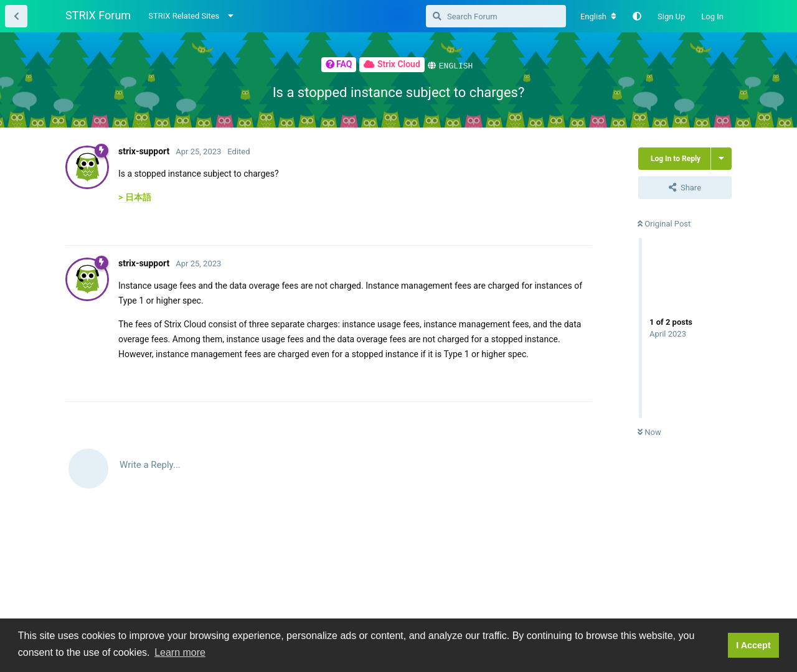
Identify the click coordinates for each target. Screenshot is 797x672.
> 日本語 (135, 197)
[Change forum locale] (598, 17)
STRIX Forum (98, 15)
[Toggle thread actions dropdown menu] (721, 158)
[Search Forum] (496, 16)
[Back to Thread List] (16, 16)
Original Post (664, 223)
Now (649, 432)
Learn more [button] (180, 652)
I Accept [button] (753, 645)
